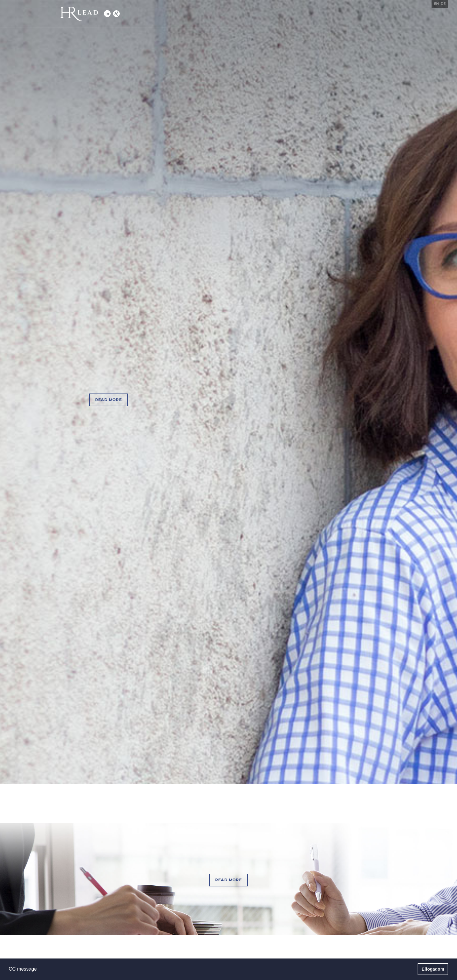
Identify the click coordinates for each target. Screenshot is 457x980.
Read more (108, 400)
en (436, 4)
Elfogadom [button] (433, 969)
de (443, 4)
